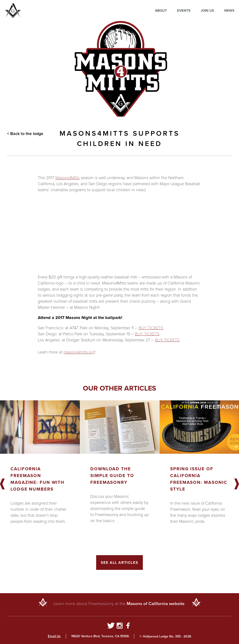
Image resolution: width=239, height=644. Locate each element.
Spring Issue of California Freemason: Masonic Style (199, 479)
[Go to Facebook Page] (128, 626)
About (161, 10)
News (229, 10)
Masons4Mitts (67, 178)
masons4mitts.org (79, 352)
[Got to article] (40, 427)
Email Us (54, 636)
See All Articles (120, 563)
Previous (2, 484)
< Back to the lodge (25, 134)
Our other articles (119, 388)
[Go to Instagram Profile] (120, 626)
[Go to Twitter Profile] (111, 626)
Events (184, 10)
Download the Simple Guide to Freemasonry (112, 476)
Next (237, 484)
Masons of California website (156, 604)
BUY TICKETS (151, 328)
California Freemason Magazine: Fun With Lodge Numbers (37, 479)
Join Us (207, 10)
